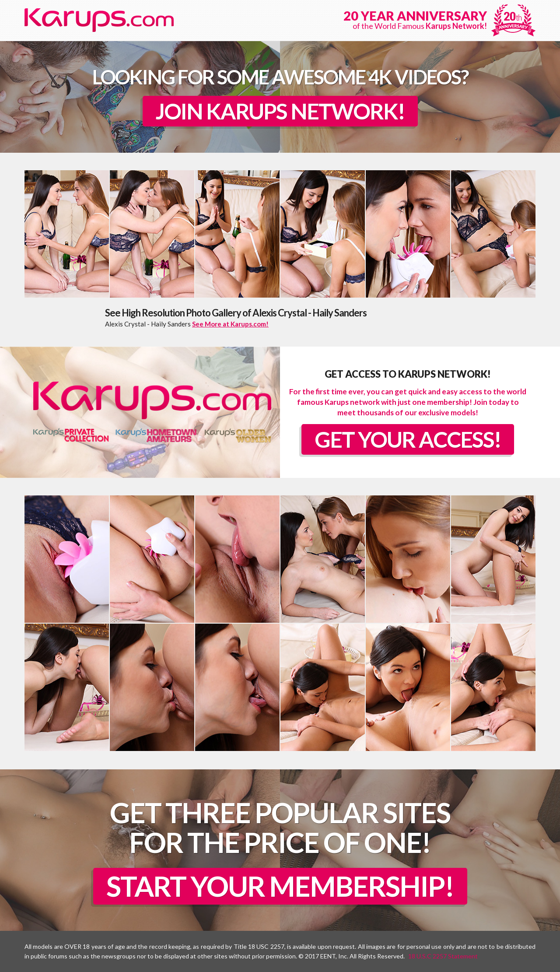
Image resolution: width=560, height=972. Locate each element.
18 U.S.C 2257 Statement (443, 956)
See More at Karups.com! (230, 324)
